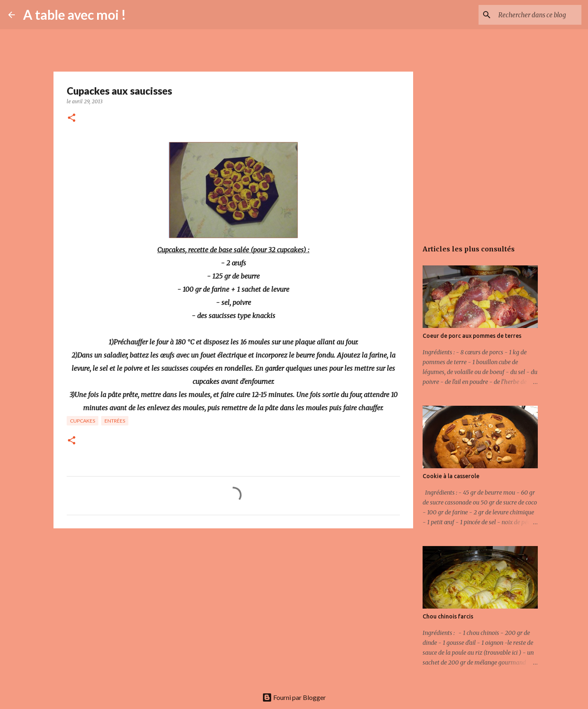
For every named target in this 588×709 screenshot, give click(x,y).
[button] (72, 118)
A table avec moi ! (74, 15)
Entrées (115, 421)
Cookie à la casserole (451, 476)
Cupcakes (83, 421)
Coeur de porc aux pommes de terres (472, 336)
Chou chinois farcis (448, 616)
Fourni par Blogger (294, 697)
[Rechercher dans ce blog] (538, 15)
